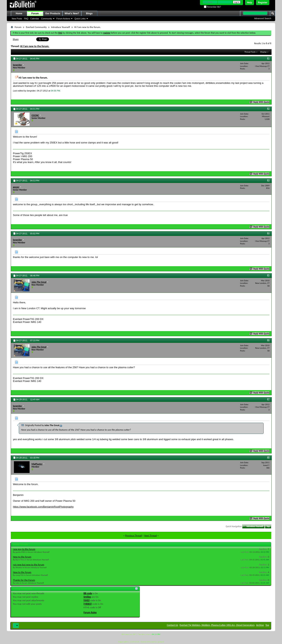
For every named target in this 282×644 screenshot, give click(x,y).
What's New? (72, 13)
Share (16, 39)
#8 (268, 457)
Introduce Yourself (61, 27)
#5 (268, 275)
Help (249, 3)
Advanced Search (263, 18)
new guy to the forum (24, 549)
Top (268, 526)
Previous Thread (133, 535)
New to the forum (22, 557)
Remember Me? (212, 7)
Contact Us (172, 625)
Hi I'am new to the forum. (35, 46)
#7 (268, 399)
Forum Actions (63, 19)
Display (263, 52)
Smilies (87, 597)
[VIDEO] (88, 604)
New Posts (17, 19)
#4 (268, 233)
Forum (35, 13)
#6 (268, 340)
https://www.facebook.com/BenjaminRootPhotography (43, 507)
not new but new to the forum (29, 565)
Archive (260, 625)
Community (47, 19)
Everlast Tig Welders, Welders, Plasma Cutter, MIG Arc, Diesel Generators (217, 625)
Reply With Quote (260, 102)
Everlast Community (36, 27)
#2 (268, 108)
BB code (88, 593)
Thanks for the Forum (24, 580)
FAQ (26, 19)
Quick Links (80, 19)
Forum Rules (90, 612)
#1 (268, 58)
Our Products (53, 13)
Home (19, 13)
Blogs (89, 13)
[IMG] (87, 600)
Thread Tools (250, 52)
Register (263, 3)
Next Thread (150, 535)
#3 (268, 180)
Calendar (35, 19)
